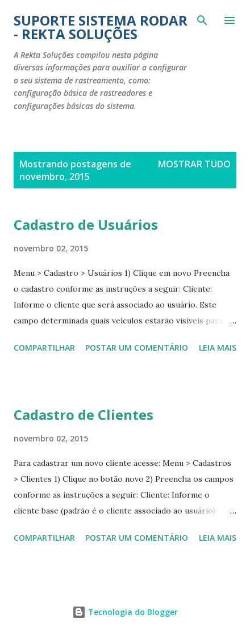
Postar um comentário (137, 348)
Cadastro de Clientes (84, 414)
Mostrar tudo (194, 164)
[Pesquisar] (202, 20)
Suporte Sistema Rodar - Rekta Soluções (101, 27)
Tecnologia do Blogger (125, 612)
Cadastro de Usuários (86, 224)
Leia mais (218, 348)
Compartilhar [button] (44, 348)
